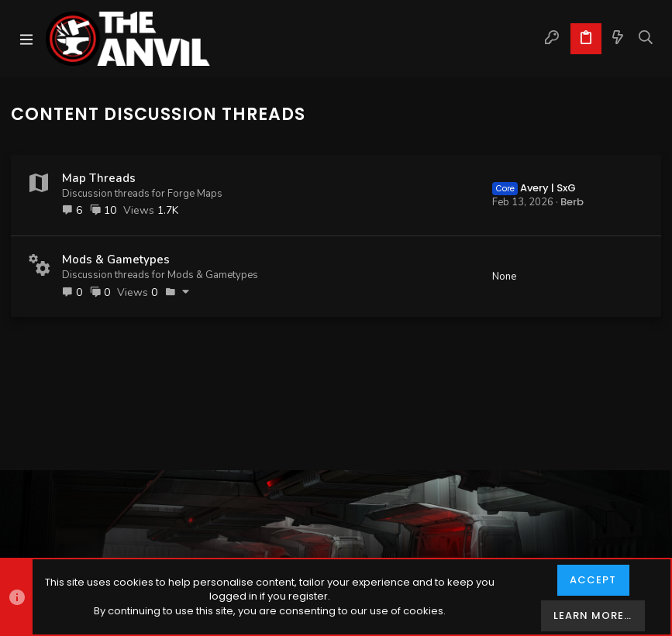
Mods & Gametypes (116, 260)
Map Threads (99, 178)
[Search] (646, 39)
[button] (26, 39)
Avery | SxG (534, 188)
